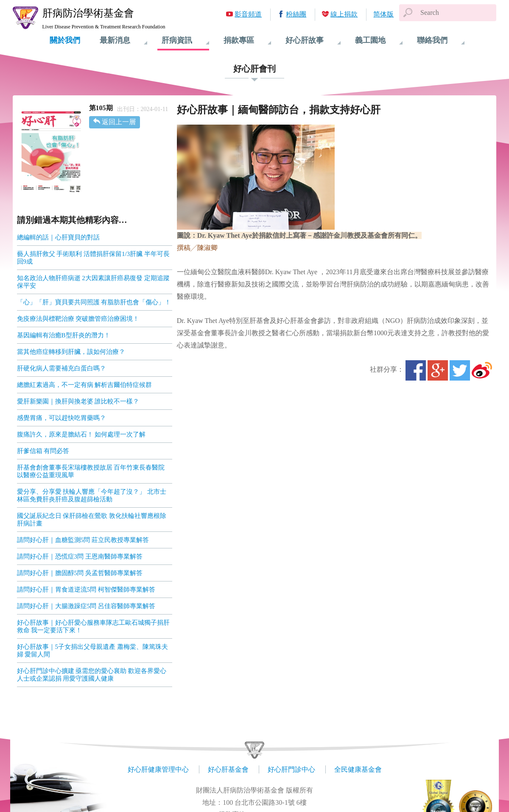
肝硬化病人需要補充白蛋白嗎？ (62, 368)
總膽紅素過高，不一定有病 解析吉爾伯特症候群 (85, 385)
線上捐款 (344, 14)
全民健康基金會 (358, 769)
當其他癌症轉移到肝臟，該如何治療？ (71, 352)
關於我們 (65, 40)
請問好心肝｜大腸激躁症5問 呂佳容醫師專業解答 (86, 606)
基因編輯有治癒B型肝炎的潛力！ (64, 335)
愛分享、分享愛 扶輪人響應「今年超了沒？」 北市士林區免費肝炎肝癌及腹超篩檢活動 (92, 495)
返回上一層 (119, 122)
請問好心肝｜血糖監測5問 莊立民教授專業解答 (83, 540)
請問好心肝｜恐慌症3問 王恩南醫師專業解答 (80, 556)
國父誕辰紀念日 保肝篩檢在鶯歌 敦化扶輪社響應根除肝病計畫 (92, 520)
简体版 (383, 14)
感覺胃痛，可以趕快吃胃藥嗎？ (62, 418)
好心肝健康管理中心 (158, 769)
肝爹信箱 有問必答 (43, 451)
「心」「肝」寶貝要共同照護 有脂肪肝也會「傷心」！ (94, 302)
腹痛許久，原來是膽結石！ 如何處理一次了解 (81, 434)
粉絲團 (296, 14)
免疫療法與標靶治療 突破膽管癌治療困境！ (78, 319)
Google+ (438, 370)
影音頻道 (248, 14)
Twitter (460, 370)
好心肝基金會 (228, 769)
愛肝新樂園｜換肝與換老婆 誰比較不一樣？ (78, 401)
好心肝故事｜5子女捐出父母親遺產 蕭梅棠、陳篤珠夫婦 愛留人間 (92, 651)
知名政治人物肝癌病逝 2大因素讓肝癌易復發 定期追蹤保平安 (93, 282)
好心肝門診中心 (291, 769)
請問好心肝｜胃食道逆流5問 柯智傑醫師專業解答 (86, 590)
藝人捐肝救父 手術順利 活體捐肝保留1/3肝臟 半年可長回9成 (93, 258)
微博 (482, 370)
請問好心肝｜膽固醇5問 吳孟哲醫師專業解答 (80, 573)
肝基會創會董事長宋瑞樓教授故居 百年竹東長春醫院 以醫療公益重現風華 (91, 471)
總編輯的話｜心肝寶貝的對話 (58, 237)
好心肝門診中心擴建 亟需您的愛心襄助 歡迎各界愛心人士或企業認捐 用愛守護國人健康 (92, 675)
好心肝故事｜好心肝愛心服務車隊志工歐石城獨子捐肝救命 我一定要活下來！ (93, 626)
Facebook (416, 370)
